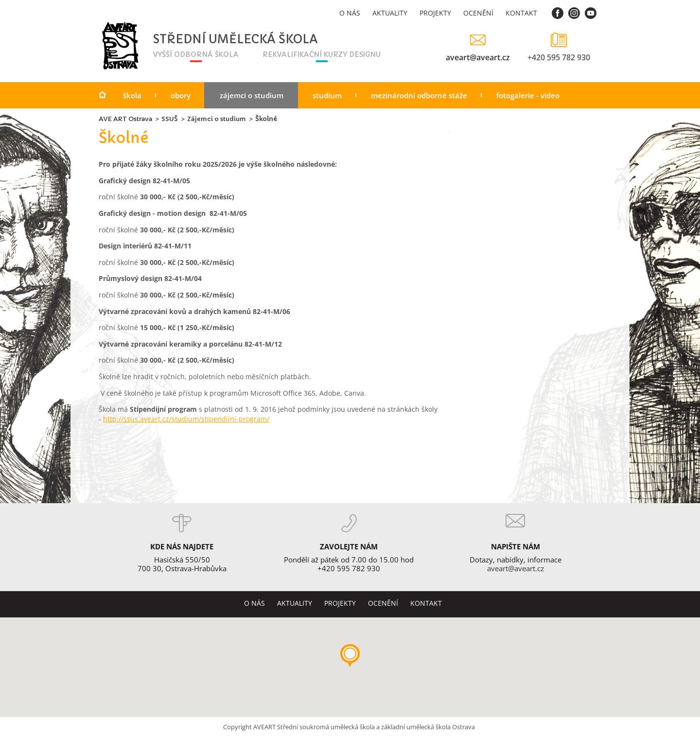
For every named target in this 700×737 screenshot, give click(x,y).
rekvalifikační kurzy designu (322, 54)
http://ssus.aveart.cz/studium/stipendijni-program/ (186, 419)
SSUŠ (170, 119)
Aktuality (390, 13)
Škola (132, 95)
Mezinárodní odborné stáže (419, 95)
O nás (350, 13)
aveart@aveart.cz (478, 57)
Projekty (435, 13)
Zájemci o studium (252, 95)
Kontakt (521, 13)
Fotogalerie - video (528, 95)
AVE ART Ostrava (125, 119)
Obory (181, 95)
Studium (327, 95)
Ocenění (478, 13)
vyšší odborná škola (196, 54)
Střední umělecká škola (208, 40)
